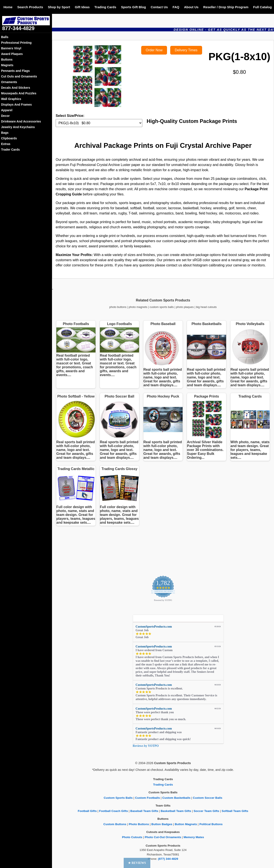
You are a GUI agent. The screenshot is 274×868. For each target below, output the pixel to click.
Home (8, 7)
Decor (5, 116)
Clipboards (9, 138)
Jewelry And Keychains (18, 127)
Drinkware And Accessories (21, 121)
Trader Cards (10, 150)
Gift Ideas (82, 7)
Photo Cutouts (132, 837)
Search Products (30, 7)
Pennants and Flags (15, 71)
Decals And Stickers (16, 88)
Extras (6, 144)
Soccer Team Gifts (206, 811)
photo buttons (118, 307)
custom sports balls (162, 307)
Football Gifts (87, 811)
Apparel (7, 110)
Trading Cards (105, 7)
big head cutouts (206, 307)
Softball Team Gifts (235, 811)
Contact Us (159, 7)
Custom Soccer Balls (208, 798)
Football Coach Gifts (114, 811)
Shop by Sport (59, 7)
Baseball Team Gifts (144, 811)
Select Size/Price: (70, 116)
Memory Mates (194, 837)
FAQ (176, 7)
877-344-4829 (18, 28)
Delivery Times (186, 50)
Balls (5, 37)
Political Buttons (211, 824)
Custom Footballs (147, 798)
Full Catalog (263, 7)
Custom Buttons (115, 824)
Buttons (7, 60)
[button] (137, 863)
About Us (191, 7)
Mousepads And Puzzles (19, 93)
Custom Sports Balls (118, 798)
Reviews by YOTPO (146, 746)
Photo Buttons (139, 824)
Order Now (154, 50)
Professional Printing (16, 43)
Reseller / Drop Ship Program (226, 7)
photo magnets (138, 307)
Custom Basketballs (176, 798)
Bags (5, 133)
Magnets (7, 65)
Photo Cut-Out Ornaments (163, 837)
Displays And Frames (16, 105)
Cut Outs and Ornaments (19, 76)
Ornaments (9, 82)
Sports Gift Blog (134, 7)
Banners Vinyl (11, 48)
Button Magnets (186, 824)
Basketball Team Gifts (176, 811)
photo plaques (185, 307)
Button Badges (162, 824)
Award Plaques (12, 54)
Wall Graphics (11, 99)
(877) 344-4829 (168, 859)
